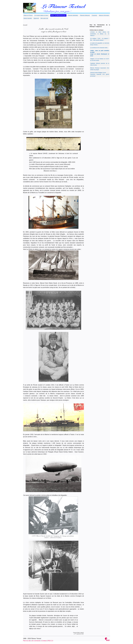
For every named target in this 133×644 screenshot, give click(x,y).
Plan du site (27, 641)
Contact (44, 641)
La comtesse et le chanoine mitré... (99, 48)
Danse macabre (28, 18)
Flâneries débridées (73, 15)
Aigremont (36, 18)
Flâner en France (28, 15)
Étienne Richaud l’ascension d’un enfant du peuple (100, 69)
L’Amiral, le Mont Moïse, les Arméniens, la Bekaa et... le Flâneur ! (100, 34)
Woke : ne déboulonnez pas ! (58, 15)
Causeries (94, 15)
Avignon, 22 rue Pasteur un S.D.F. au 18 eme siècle (100, 60)
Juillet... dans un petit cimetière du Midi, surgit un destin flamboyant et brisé (100, 53)
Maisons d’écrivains (104, 15)
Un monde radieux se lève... (42, 15)
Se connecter (36, 641)
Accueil (25, 25)
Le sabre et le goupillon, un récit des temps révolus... (100, 44)
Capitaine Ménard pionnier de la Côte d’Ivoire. (100, 64)
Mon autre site (44, 18)
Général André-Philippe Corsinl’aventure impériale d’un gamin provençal (100, 74)
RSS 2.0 (50, 641)
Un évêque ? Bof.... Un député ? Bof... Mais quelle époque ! (100, 39)
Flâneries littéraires (85, 15)
